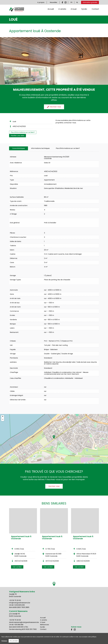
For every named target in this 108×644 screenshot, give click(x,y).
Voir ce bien (17, 567)
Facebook (63, 2)
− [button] (3, 420)
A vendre (62, 11)
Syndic (84, 11)
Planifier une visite (18, 136)
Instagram (66, 2)
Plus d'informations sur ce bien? (23, 132)
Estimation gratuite (90, 2)
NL (77, 2)
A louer (74, 11)
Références (44, 625)
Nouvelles (53, 2)
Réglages (4, 641)
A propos (41, 2)
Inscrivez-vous (54, 486)
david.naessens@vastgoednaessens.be (24, 622)
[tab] (19, 148)
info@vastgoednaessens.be (20, 603)
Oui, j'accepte (14, 641)
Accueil (51, 11)
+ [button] (3, 417)
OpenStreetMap (98, 463)
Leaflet (86, 463)
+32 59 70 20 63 (15, 600)
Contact (95, 11)
